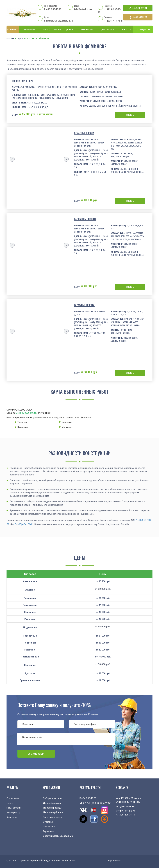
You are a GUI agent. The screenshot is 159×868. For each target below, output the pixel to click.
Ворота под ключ (22, 81)
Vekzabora (70, 861)
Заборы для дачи (52, 798)
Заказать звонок (138, 8)
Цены (44, 29)
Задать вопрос (138, 17)
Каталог (12, 29)
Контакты (125, 29)
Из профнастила (52, 803)
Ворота (20, 38)
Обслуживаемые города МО (58, 836)
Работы (56, 29)
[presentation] (12, 159)
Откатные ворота (84, 133)
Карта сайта (114, 861)
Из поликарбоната (53, 812)
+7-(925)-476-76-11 (23, 524)
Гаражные (48, 831)
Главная (10, 38)
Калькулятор (143, 29)
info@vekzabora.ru (83, 9)
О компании (29, 29)
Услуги (69, 29)
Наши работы (14, 808)
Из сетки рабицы (52, 808)
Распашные (49, 827)
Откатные (48, 822)
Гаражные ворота (84, 305)
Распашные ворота (85, 219)
